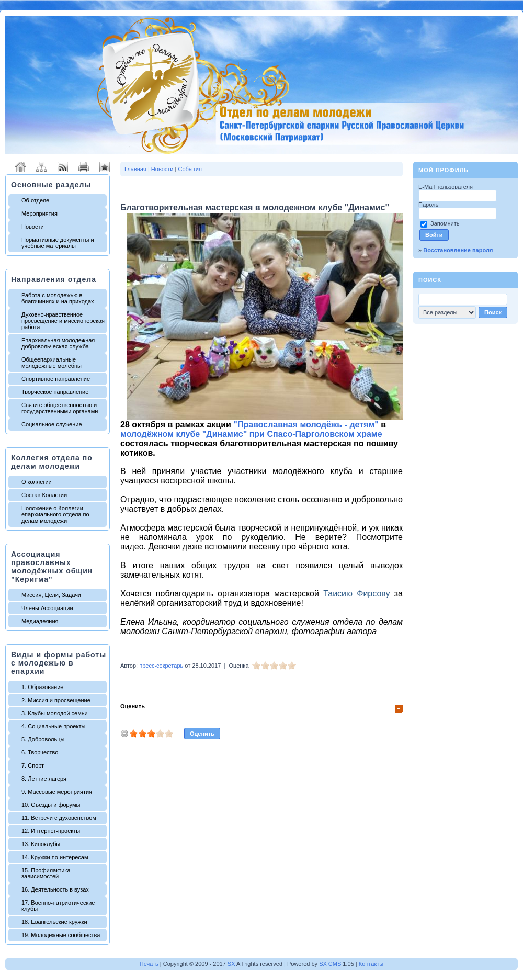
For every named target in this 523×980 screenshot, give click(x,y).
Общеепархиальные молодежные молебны (52, 363)
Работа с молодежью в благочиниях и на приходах (58, 298)
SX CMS (330, 964)
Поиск (430, 280)
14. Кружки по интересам (55, 857)
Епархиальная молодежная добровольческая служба (58, 343)
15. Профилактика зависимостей (46, 873)
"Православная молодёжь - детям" (306, 425)
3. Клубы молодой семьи (55, 713)
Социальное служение (52, 424)
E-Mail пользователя (446, 187)
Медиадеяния (40, 621)
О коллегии (37, 482)
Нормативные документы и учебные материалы (58, 243)
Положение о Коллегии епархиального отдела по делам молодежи (55, 514)
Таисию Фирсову (356, 594)
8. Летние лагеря (44, 779)
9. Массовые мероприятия (57, 792)
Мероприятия (39, 213)
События (190, 169)
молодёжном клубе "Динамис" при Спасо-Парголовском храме (251, 434)
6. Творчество (40, 752)
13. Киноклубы (41, 844)
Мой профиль (444, 170)
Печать (149, 964)
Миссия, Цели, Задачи (51, 595)
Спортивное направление (56, 379)
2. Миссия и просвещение (56, 700)
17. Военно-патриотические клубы (58, 906)
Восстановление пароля (458, 250)
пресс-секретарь (161, 666)
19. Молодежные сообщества (61, 935)
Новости (33, 227)
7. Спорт (33, 765)
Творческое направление (55, 392)
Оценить (133, 706)
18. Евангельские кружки (54, 922)
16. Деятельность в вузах (55, 889)
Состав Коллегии (44, 495)
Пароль (429, 205)
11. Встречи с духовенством (59, 818)
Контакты (371, 964)
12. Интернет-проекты (51, 831)
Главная (135, 169)
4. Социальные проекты (53, 726)
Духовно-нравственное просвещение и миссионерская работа (63, 321)
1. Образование (42, 687)
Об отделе (35, 200)
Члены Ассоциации (47, 608)
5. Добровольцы (43, 739)
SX (231, 964)
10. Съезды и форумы (51, 805)
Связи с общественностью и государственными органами (60, 408)
